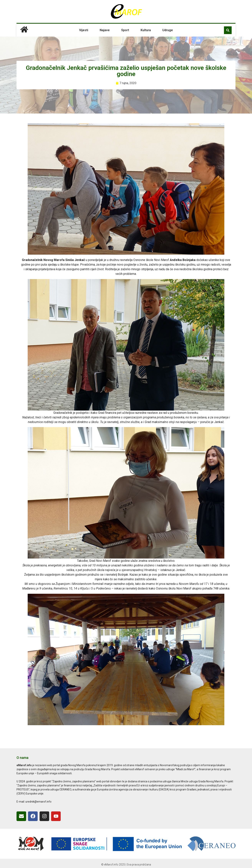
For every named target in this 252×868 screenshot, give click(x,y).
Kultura (146, 30)
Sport (125, 30)
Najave (105, 30)
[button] (228, 30)
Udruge (168, 30)
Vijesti (84, 30)
